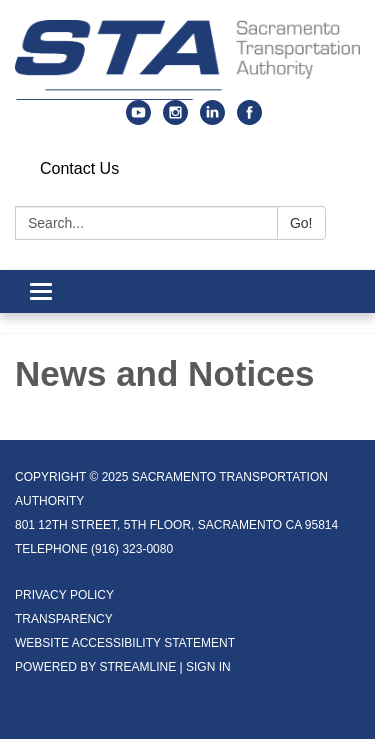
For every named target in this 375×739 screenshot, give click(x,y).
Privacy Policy (64, 595)
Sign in (208, 667)
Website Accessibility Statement (125, 643)
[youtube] (138, 119)
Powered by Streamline (95, 667)
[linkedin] (212, 119)
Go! (301, 223)
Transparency (64, 619)
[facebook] (249, 119)
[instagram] (175, 119)
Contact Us (79, 168)
